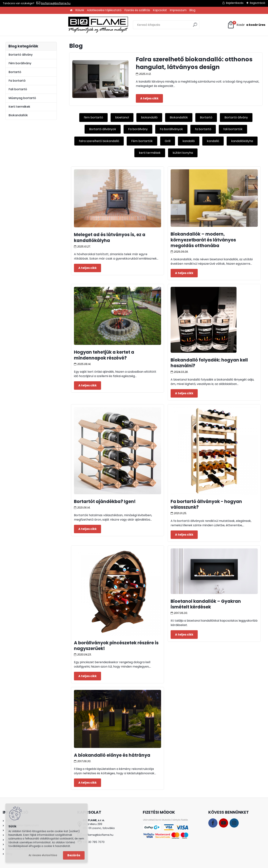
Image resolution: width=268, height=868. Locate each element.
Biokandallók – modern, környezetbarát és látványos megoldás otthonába (203, 240)
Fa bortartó (17, 81)
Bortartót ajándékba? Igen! (105, 501)
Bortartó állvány (236, 117)
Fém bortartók (142, 141)
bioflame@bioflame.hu (56, 3)
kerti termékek (150, 153)
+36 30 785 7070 (94, 842)
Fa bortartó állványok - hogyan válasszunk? (206, 504)
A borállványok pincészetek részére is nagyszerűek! (116, 646)
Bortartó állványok (103, 129)
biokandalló (149, 117)
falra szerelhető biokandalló (99, 141)
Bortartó (206, 117)
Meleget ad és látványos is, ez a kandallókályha (110, 237)
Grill (168, 141)
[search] (173, 26)
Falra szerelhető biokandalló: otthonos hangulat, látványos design (194, 63)
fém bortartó (93, 117)
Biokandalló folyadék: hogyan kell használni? (209, 363)
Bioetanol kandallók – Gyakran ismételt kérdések (206, 604)
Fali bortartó (18, 89)
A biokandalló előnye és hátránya (112, 755)
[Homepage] (71, 10)
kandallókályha (242, 141)
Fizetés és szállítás (137, 10)
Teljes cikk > (149, 98)
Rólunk (80, 10)
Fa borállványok (171, 129)
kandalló (189, 141)
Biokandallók (179, 117)
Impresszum (178, 10)
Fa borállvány (138, 129)
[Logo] (33, 25)
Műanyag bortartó (22, 98)
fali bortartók (233, 129)
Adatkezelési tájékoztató (104, 10)
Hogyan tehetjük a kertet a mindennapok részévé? (104, 355)
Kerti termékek (19, 107)
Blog (192, 10)
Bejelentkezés (235, 3)
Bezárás (74, 855)
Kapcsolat (160, 10)
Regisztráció (258, 3)
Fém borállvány (20, 63)
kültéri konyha (183, 153)
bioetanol (122, 117)
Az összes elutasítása (43, 855)
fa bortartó (203, 129)
